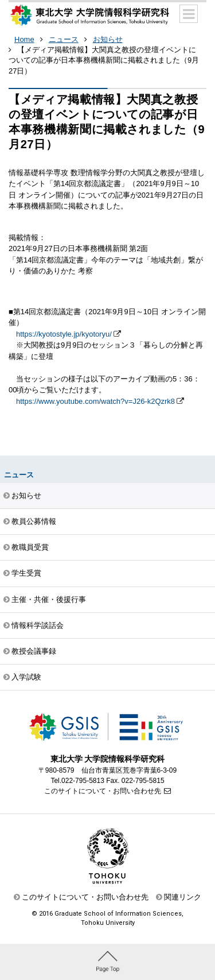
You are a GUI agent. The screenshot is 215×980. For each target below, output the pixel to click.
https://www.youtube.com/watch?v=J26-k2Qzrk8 (95, 401)
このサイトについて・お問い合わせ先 (103, 791)
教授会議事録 (34, 651)
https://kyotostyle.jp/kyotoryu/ (64, 334)
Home (24, 39)
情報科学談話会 (38, 625)
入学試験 (26, 677)
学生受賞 (26, 573)
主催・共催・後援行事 (49, 599)
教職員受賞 (30, 547)
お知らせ (108, 39)
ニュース (64, 39)
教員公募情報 (34, 521)
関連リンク (183, 897)
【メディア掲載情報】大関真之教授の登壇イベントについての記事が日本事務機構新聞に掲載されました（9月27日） (104, 60)
